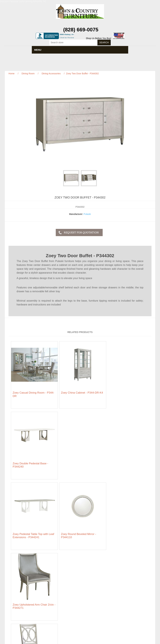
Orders (115, 584)
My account (117, 579)
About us (65, 595)
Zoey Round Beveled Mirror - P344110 (77, 461)
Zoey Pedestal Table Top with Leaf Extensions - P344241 (33, 461)
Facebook (76, 618)
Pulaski (87, 214)
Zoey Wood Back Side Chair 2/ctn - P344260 (33, 530)
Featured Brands (18, 584)
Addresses (117, 588)
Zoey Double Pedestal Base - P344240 (123, 393)
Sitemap (14, 579)
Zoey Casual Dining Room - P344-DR (33, 393)
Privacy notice (17, 590)
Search (64, 579)
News (64, 584)
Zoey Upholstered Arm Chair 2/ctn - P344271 (126, 461)
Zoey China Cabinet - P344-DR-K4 (78, 393)
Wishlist (115, 593)
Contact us (16, 600)
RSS (84, 618)
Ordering (14, 595)
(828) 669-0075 (81, 30)
